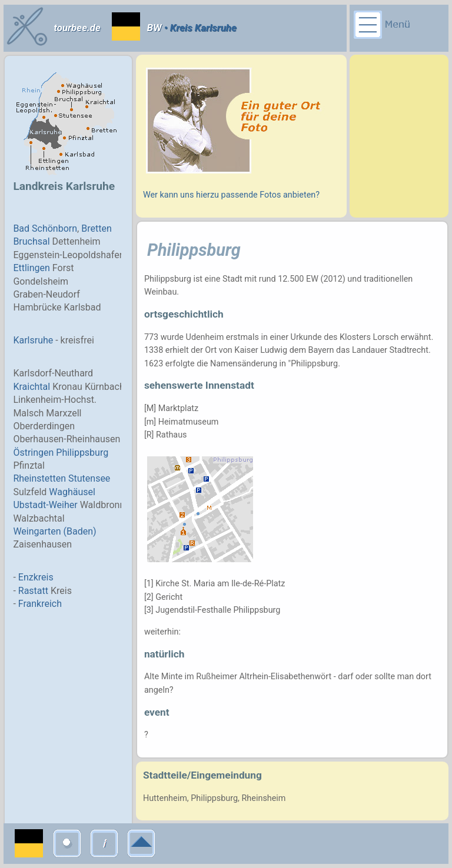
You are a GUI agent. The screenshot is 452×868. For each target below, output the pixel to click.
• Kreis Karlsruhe (199, 28)
